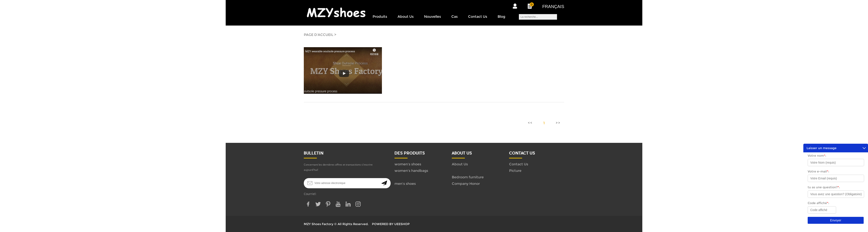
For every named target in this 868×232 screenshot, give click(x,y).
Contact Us (478, 17)
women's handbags (411, 171)
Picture (515, 171)
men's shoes (405, 184)
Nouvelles (432, 17)
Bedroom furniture (468, 177)
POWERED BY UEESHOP (391, 224)
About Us (406, 17)
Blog (501, 17)
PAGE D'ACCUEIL (319, 35)
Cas (455, 17)
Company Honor (466, 184)
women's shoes (408, 164)
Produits (380, 17)
